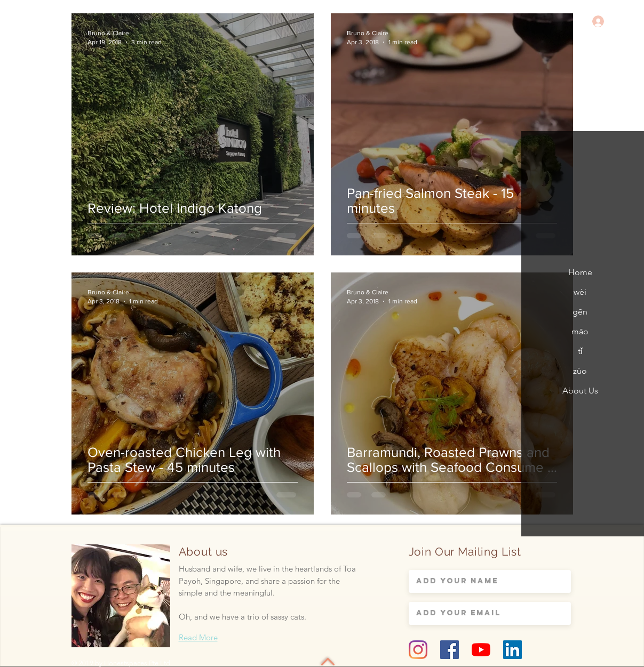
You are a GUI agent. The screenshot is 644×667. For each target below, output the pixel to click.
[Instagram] (418, 650)
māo (580, 331)
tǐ (580, 351)
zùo (580, 371)
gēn (580, 312)
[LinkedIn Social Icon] (512, 650)
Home (580, 272)
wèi (580, 292)
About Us (580, 391)
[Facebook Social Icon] (450, 650)
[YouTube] (481, 650)
